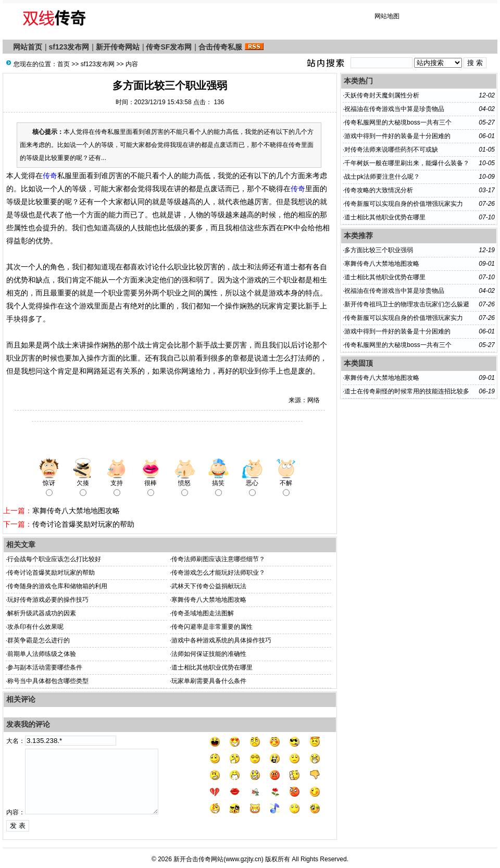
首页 (64, 64)
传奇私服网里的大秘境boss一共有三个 (398, 122)
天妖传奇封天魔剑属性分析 (382, 95)
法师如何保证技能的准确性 (209, 654)
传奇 (50, 176)
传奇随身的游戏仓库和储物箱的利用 (57, 586)
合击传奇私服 (220, 47)
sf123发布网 (69, 47)
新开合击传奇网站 (198, 859)
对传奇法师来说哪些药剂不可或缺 (391, 150)
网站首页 (28, 47)
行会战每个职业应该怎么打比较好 (54, 559)
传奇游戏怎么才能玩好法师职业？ (218, 573)
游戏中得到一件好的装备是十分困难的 (397, 136)
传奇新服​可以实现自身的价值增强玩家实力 (404, 204)
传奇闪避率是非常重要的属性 (212, 627)
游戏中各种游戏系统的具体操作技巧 (221, 640)
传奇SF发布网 (169, 47)
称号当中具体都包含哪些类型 (48, 681)
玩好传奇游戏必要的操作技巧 (48, 600)
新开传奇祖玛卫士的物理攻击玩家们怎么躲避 (407, 304)
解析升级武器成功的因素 (42, 613)
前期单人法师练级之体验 (42, 654)
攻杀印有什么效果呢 (35, 627)
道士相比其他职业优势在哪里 (212, 667)
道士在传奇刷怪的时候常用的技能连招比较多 (407, 391)
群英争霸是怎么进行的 (39, 640)
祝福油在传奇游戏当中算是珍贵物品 (394, 109)
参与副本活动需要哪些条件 (45, 667)
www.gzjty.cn (243, 859)
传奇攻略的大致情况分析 (379, 190)
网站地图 (387, 16)
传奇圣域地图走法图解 (203, 613)
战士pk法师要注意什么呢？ (382, 177)
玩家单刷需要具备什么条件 (209, 681)
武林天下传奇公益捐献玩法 (209, 586)
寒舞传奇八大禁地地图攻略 (76, 511)
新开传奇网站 (118, 47)
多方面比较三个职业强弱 (379, 250)
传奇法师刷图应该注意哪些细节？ (218, 559)
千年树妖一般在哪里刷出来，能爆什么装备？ (407, 163)
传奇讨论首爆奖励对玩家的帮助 (83, 524)
